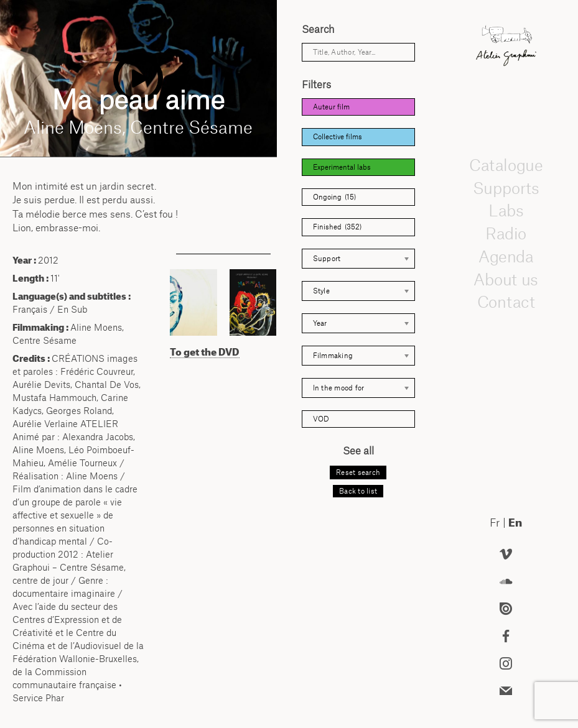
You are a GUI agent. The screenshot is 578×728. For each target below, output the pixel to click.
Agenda (506, 256)
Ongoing (334, 197)
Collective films (338, 137)
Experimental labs (342, 167)
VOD (321, 419)
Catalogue (506, 165)
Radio (506, 233)
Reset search (358, 472)
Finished (337, 227)
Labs (506, 211)
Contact (506, 302)
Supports (506, 188)
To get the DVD (205, 352)
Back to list (358, 491)
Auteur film (331, 107)
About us (506, 279)
